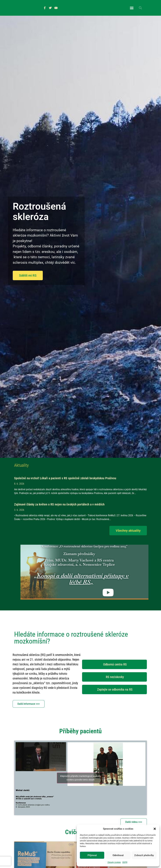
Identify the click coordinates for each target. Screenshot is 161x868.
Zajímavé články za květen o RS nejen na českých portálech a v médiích (59, 512)
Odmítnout (118, 855)
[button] (155, 829)
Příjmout (92, 855)
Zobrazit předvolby (144, 855)
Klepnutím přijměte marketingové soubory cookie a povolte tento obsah (80, 786)
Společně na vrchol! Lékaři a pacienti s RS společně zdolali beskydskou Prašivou (65, 486)
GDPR (125, 862)
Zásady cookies (114, 862)
